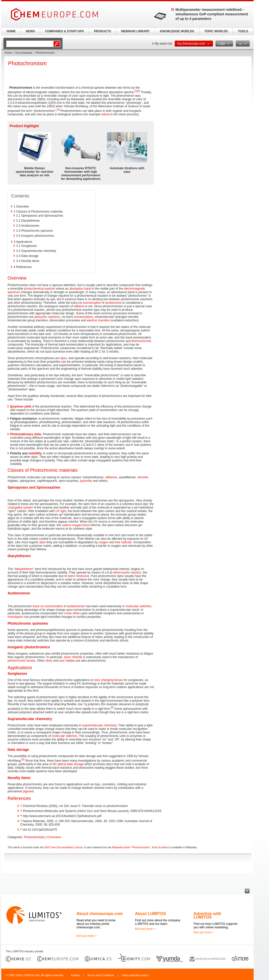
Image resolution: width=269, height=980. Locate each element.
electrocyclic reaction (127, 572)
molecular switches (138, 606)
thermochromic (141, 341)
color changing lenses (108, 680)
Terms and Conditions (101, 975)
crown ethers (73, 613)
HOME (11, 31)
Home (8, 53)
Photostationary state (26, 434)
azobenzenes (76, 606)
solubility (35, 453)
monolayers (15, 617)
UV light (61, 511)
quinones (86, 481)
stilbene (79, 306)
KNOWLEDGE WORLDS (177, 31)
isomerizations (84, 317)
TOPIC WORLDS (216, 31)
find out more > (87, 936)
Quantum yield (21, 407)
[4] (112, 708)
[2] (139, 91)
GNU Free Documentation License (64, 847)
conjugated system (20, 508)
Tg (85, 704)
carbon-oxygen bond (76, 525)
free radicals (123, 542)
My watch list (163, 44)
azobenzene (113, 303)
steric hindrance (79, 576)
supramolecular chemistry (99, 725)
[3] (58, 110)
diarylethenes (24, 569)
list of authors (161, 847)
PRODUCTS (102, 31)
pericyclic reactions (47, 317)
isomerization (92, 303)
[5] (23, 759)
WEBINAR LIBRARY (136, 31)
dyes (63, 358)
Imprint (75, 975)
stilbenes (111, 477)
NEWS (31, 31)
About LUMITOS (150, 914)
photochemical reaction (39, 289)
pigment (28, 791)
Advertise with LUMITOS (207, 915)
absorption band (80, 289)
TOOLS (243, 31)
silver (49, 661)
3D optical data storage (68, 764)
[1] (136, 91)
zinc (62, 661)
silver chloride (73, 657)
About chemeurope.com (100, 914)
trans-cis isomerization (48, 606)
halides (70, 661)
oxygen (104, 542)
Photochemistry (34, 837)
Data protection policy (135, 975)
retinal (105, 114)
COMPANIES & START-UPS (64, 31)
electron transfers (99, 320)
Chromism (54, 837)
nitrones (143, 477)
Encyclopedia (24, 53)
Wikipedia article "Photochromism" (131, 847)
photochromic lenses (21, 661)
